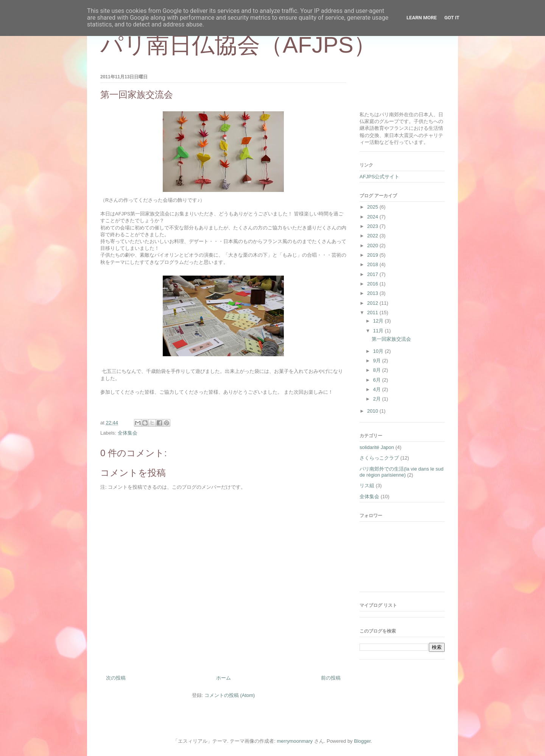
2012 (373, 303)
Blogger (362, 741)
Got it (452, 18)
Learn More (422, 18)
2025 (373, 207)
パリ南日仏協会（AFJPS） (238, 45)
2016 (373, 284)
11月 (379, 331)
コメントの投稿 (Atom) (230, 695)
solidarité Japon (377, 447)
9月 (378, 361)
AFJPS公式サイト (379, 177)
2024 (373, 217)
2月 (378, 399)
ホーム (223, 678)
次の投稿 (116, 678)
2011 (373, 313)
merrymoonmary (295, 741)
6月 (378, 380)
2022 (373, 236)
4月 (378, 389)
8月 (378, 370)
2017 (373, 274)
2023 (373, 226)
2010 (373, 411)
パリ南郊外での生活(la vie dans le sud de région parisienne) (402, 472)
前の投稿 (331, 678)
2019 (373, 255)
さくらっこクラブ (379, 458)
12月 (379, 321)
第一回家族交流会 (391, 339)
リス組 (367, 486)
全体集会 (128, 433)
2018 (373, 264)
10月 (379, 351)
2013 (373, 293)
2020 (373, 246)
